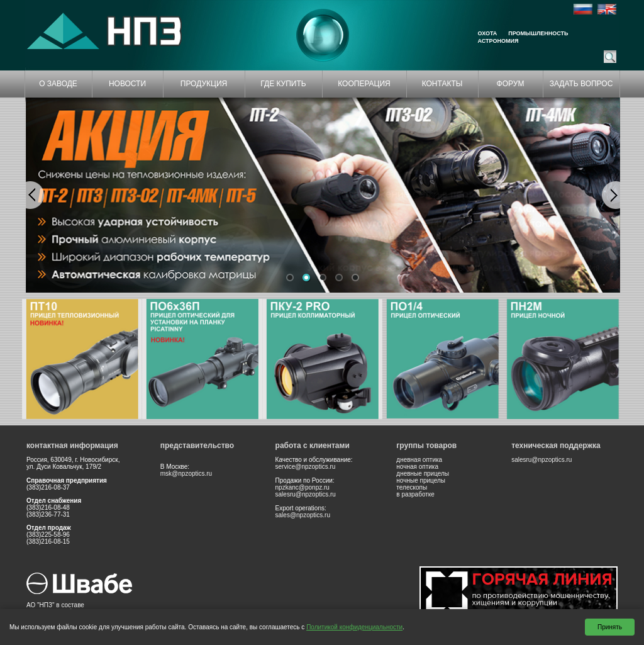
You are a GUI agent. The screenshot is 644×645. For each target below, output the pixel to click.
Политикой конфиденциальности (354, 627)
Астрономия (498, 41)
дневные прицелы (423, 474)
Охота (488, 33)
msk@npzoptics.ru (186, 474)
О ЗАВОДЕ (58, 84)
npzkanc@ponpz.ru (303, 487)
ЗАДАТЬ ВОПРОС (581, 84)
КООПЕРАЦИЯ (364, 84)
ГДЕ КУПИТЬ (283, 84)
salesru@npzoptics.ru (306, 494)
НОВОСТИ (127, 84)
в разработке (415, 494)
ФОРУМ (511, 84)
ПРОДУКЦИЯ (204, 84)
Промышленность (538, 33)
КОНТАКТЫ (442, 84)
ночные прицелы (421, 480)
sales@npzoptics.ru (303, 515)
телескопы (412, 487)
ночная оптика (417, 467)
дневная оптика (419, 460)
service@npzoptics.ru (306, 467)
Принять (610, 627)
